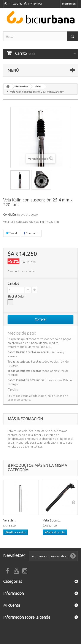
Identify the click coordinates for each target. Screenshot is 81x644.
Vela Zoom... (52, 520)
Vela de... (10, 520)
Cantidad (13, 284)
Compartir (31, 233)
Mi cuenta (12, 605)
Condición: (10, 214)
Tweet (12, 233)
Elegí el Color (16, 296)
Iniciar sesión (69, 4)
